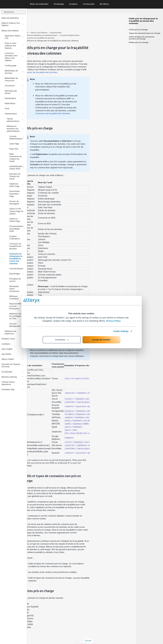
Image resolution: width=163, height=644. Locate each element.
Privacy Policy (113, 321)
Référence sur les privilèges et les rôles (16, 316)
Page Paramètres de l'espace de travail (16, 157)
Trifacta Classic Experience (12, 383)
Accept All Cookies (101, 340)
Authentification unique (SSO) (17, 167)
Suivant (115, 633)
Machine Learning (12, 377)
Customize (62, 340)
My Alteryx (104, 4)
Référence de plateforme (14, 332)
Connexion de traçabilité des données (16, 246)
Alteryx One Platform (12, 31)
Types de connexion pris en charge (144, 33)
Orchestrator (12, 372)
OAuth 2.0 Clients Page (15, 220)
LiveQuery (12, 344)
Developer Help (12, 389)
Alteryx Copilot (12, 359)
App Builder (12, 354)
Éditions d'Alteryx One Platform (12, 24)
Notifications (10, 103)
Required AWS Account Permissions (15, 306)
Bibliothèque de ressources (14, 79)
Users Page (16, 144)
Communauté (89, 4)
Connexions (14, 86)
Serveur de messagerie (14, 202)
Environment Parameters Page (15, 194)
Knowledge (59, 4)
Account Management (16, 325)
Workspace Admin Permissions (14, 289)
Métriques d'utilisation (14, 297)
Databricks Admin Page (16, 185)
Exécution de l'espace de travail (15, 176)
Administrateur (14, 114)
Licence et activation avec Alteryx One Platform (14, 57)
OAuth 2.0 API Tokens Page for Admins (16, 211)
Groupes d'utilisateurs (15, 237)
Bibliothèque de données (14, 72)
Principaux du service (15, 280)
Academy (73, 4)
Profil (14, 108)
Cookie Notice (65, 638)
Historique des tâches (14, 92)
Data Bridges (16, 274)
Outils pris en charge (138, 30)
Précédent (37, 633)
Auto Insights (12, 349)
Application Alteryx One (14, 37)
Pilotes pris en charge (139, 42)
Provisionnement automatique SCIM (17, 229)
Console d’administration (17, 137)
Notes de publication (12, 18)
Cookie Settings (121, 331)
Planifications (14, 98)
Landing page (11, 65)
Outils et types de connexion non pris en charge (142, 38)
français (107, 638)
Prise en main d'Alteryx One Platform (14, 46)
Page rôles (16, 149)
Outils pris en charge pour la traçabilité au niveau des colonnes (16, 259)
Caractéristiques (16, 269)
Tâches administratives (15, 120)
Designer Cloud (12, 339)
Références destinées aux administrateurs (15, 129)
